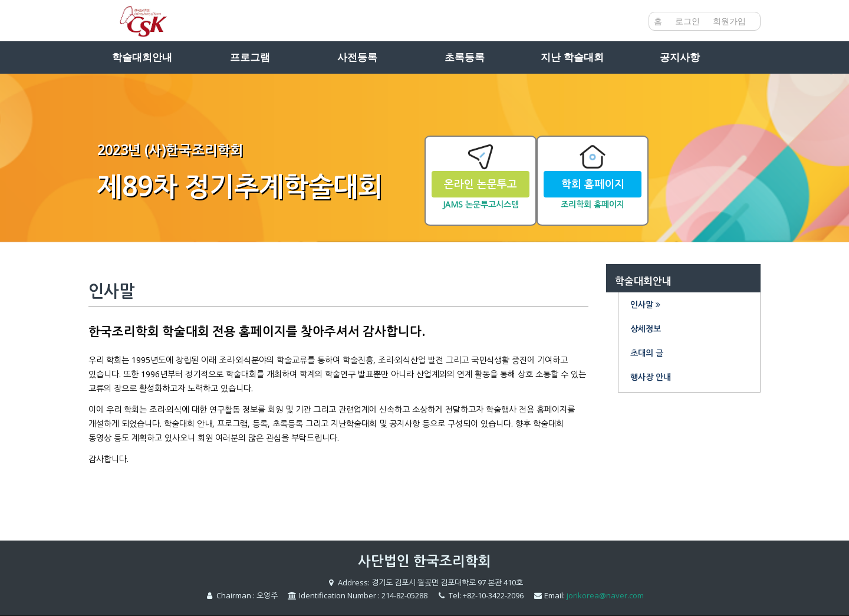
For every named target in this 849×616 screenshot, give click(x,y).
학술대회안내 (142, 57)
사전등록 (357, 57)
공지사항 (680, 57)
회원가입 (729, 21)
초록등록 (465, 57)
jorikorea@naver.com (605, 595)
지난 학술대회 (572, 57)
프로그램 (250, 57)
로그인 (687, 21)
